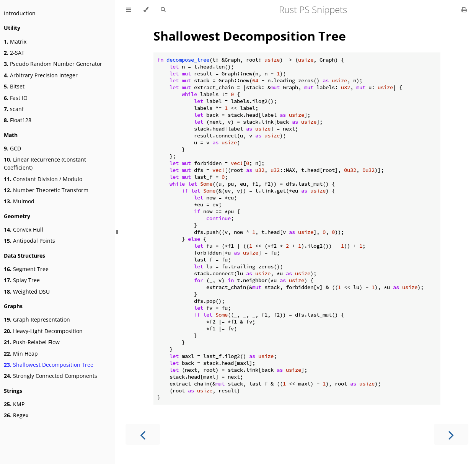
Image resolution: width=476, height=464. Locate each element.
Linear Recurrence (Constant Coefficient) (45, 163)
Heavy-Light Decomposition (43, 331)
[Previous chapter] (143, 434)
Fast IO (16, 98)
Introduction (20, 13)
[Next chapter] (451, 434)
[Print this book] (464, 10)
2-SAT (14, 53)
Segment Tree (26, 269)
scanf (14, 109)
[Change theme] (146, 10)
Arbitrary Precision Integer (41, 75)
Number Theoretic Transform (46, 190)
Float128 (18, 120)
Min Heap (21, 354)
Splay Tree (22, 280)
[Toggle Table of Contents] (129, 10)
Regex (16, 415)
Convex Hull (24, 230)
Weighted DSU (27, 292)
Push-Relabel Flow (32, 342)
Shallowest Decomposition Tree (49, 365)
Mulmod (19, 201)
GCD (12, 148)
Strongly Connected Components (51, 376)
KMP (14, 404)
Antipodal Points (29, 241)
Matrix (15, 42)
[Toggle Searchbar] (163, 10)
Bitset (14, 86)
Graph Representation (37, 319)
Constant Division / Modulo (43, 179)
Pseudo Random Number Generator (53, 64)
